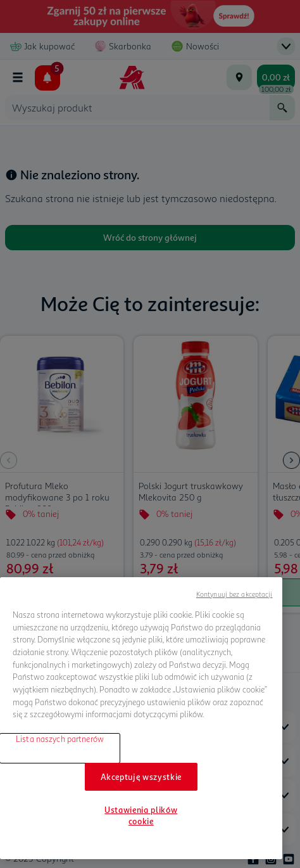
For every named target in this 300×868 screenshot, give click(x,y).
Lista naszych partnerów (60, 739)
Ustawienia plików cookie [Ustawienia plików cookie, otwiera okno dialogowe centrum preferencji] (141, 815)
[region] (141, 718)
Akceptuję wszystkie (141, 777)
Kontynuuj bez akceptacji (234, 594)
